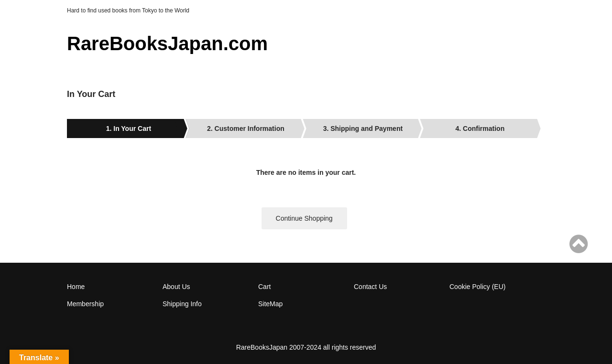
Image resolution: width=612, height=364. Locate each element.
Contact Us (370, 287)
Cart (264, 287)
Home (76, 287)
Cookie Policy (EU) (477, 287)
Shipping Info (182, 304)
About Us (176, 287)
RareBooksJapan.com (167, 43)
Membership (85, 304)
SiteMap (270, 304)
